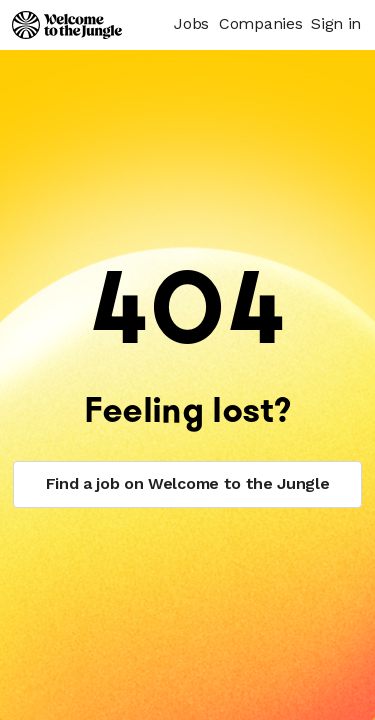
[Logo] (67, 25)
